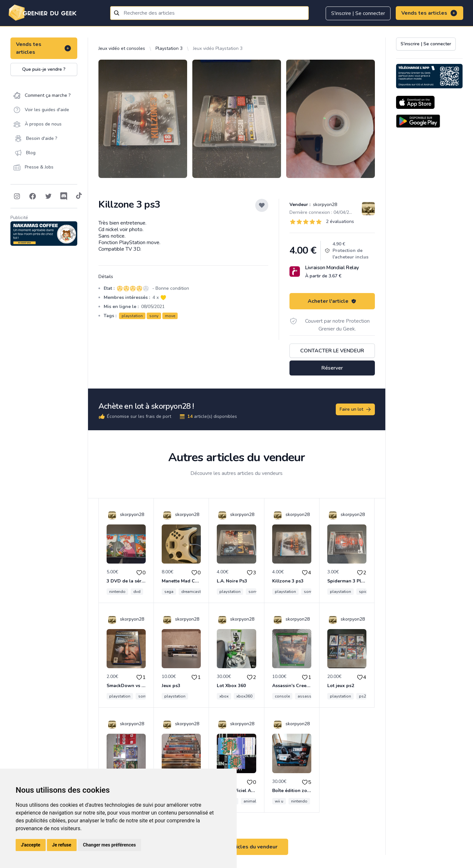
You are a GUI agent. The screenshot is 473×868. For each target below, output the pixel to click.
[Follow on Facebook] (33, 196)
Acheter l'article (332, 301)
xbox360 (244, 696)
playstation (132, 316)
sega (169, 592)
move (170, 316)
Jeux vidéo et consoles (122, 48)
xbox (224, 696)
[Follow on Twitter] (48, 196)
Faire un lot (356, 409)
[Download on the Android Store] (418, 121)
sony (154, 316)
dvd (137, 592)
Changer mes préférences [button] (110, 845)
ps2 (362, 696)
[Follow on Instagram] (17, 196)
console (282, 696)
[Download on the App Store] (415, 102)
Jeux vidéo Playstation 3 (218, 48)
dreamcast (191, 592)
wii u (279, 801)
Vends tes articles (429, 13)
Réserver (332, 368)
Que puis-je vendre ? (44, 69)
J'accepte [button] (31, 845)
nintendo (117, 592)
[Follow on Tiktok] (79, 196)
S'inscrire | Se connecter (358, 13)
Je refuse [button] (62, 845)
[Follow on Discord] (64, 196)
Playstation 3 (169, 48)
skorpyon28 (324, 205)
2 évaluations (340, 221)
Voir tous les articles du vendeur (237, 847)
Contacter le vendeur (332, 351)
